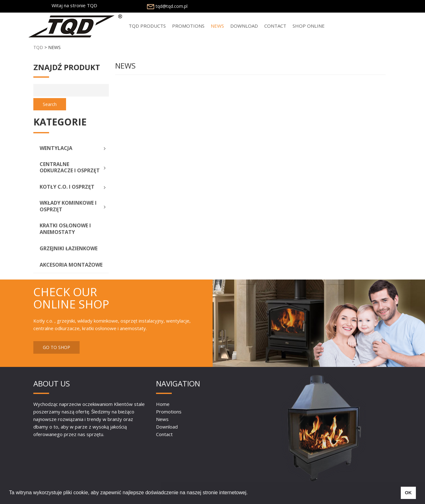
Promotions (169, 412)
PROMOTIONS (188, 26)
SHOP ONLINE (309, 26)
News (162, 419)
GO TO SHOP (56, 347)
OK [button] (408, 493)
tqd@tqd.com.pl (167, 6)
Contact (275, 26)
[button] (250, 493)
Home (163, 404)
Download (244, 26)
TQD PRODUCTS (147, 26)
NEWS (217, 26)
